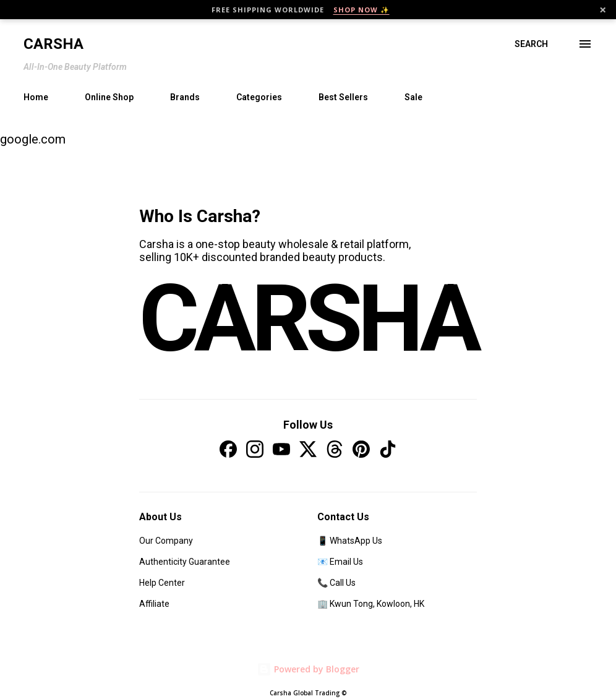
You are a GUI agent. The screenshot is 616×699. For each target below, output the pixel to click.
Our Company (166, 541)
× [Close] (603, 10)
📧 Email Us (340, 562)
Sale (413, 97)
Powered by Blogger (308, 669)
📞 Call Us (336, 583)
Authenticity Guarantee (185, 562)
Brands (185, 97)
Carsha (53, 44)
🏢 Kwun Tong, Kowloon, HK (371, 604)
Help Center (162, 583)
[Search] (531, 44)
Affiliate (154, 604)
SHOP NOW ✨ (361, 10)
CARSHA (308, 319)
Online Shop (109, 97)
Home (36, 97)
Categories (259, 97)
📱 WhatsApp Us (350, 541)
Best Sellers (343, 97)
